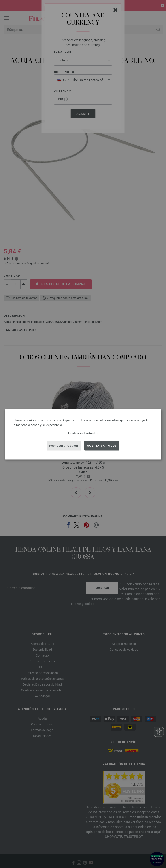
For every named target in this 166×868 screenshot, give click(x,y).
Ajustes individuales (83, 433)
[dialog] (83, 434)
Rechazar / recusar (64, 446)
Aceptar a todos (102, 446)
